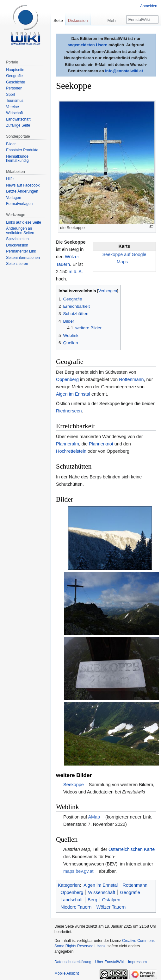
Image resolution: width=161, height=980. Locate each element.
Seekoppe (74, 779)
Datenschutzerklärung (73, 957)
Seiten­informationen (23, 258)
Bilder (11, 144)
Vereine (12, 107)
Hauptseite (15, 70)
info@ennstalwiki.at (124, 71)
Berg (92, 895)
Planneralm (68, 444)
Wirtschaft (14, 113)
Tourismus (15, 101)
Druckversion (17, 245)
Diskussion (78, 20)
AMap (94, 812)
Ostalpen (111, 895)
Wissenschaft (102, 887)
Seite (58, 20)
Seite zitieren (17, 264)
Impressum (137, 957)
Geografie (130, 887)
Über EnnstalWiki (110, 957)
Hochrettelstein (71, 451)
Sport (11, 95)
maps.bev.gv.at (78, 866)
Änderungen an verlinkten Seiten (20, 231)
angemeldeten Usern (88, 45)
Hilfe (10, 179)
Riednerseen (69, 411)
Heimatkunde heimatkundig (17, 159)
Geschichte (15, 82)
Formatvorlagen (19, 204)
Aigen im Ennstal (73, 394)
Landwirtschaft (18, 119)
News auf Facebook (23, 185)
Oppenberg (67, 379)
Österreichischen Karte (132, 844)
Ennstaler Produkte (22, 150)
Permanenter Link (21, 251)
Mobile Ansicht (67, 968)
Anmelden (149, 6)
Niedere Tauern (76, 902)
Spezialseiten (17, 239)
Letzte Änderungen (22, 191)
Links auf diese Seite (24, 222)
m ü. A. (76, 272)
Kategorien (69, 880)
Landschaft (71, 895)
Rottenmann (131, 379)
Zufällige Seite (18, 125)
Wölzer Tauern (111, 902)
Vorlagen (13, 198)
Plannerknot (101, 444)
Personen (14, 88)
